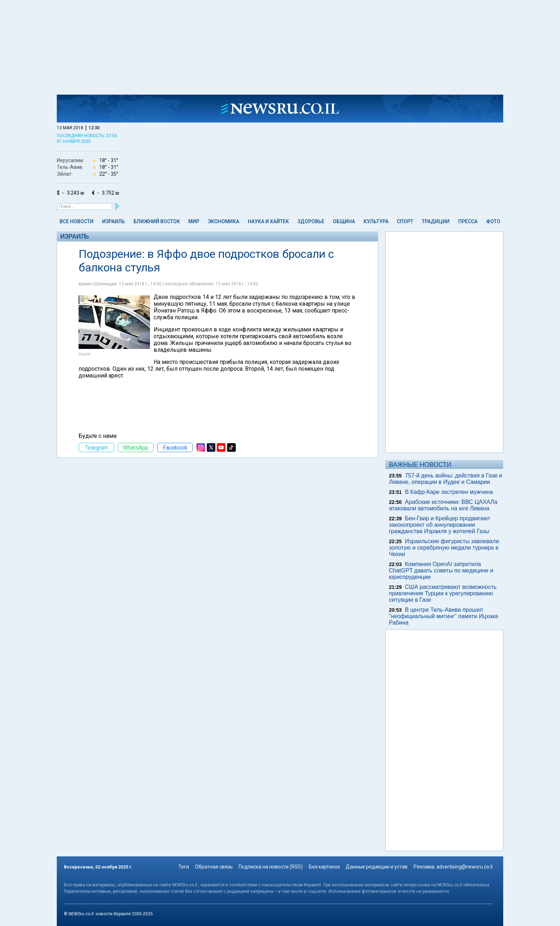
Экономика (224, 221)
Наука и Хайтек (268, 221)
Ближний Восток (157, 221)
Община (344, 221)
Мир (194, 221)
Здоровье (311, 221)
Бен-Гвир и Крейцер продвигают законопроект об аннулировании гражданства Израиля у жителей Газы (440, 525)
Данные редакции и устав (377, 867)
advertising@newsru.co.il (464, 867)
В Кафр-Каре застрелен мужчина (449, 492)
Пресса (468, 221)
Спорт (405, 221)
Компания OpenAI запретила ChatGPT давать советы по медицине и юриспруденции (441, 570)
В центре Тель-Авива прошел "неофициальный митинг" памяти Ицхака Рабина (443, 616)
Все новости (77, 221)
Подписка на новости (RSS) (271, 867)
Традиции (436, 221)
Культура (376, 221)
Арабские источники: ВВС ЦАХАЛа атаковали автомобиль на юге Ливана (443, 505)
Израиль (114, 221)
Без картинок (324, 867)
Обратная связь (214, 867)
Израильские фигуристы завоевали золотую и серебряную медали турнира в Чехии (444, 548)
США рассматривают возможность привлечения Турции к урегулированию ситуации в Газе (443, 593)
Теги (184, 867)
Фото (493, 221)
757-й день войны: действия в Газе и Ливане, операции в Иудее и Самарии (446, 479)
